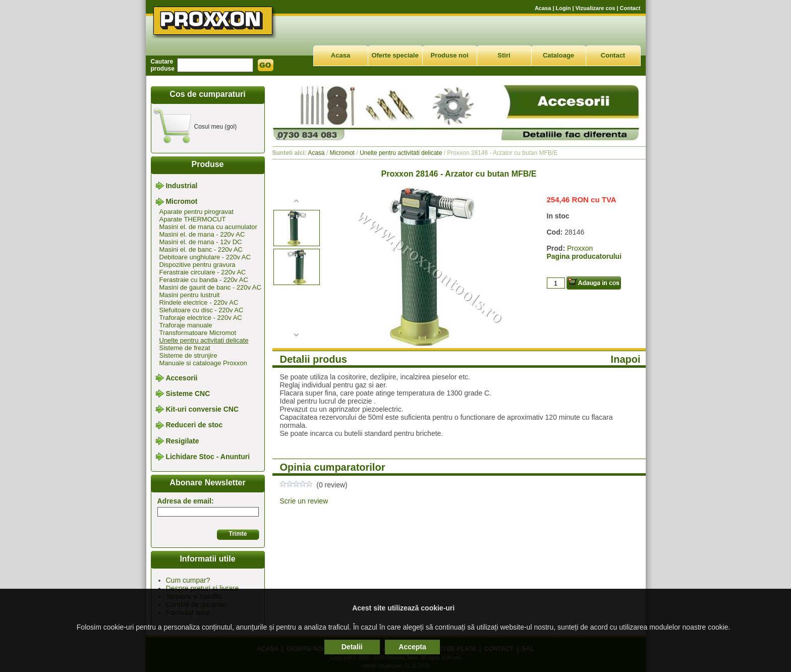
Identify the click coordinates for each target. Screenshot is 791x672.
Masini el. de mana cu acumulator (208, 227)
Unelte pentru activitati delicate (204, 340)
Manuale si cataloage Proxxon (203, 363)
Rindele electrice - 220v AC (199, 302)
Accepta (412, 647)
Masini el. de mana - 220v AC (202, 234)
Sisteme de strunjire (188, 355)
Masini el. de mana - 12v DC (201, 242)
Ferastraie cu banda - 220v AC (204, 280)
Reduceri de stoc (194, 425)
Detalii (352, 647)
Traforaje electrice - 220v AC (201, 318)
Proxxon (580, 248)
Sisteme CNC (188, 394)
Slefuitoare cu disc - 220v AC (202, 310)
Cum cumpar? (188, 580)
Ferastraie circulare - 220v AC (203, 272)
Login (563, 8)
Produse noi (449, 55)
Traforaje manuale (186, 325)
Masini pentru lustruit (190, 295)
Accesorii (181, 378)
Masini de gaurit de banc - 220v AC (210, 287)
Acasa (543, 8)
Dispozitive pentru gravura (197, 265)
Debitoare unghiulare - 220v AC (205, 257)
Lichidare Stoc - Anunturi (208, 457)
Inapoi (626, 359)
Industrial (181, 186)
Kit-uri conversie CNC (202, 409)
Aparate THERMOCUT (193, 219)
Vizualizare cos (596, 8)
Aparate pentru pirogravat (196, 212)
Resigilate (182, 441)
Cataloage (558, 55)
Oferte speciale (395, 55)
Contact (630, 8)
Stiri (504, 55)
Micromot (181, 202)
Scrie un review (304, 501)
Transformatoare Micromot (198, 333)
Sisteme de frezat (185, 348)
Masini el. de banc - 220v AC (201, 249)
